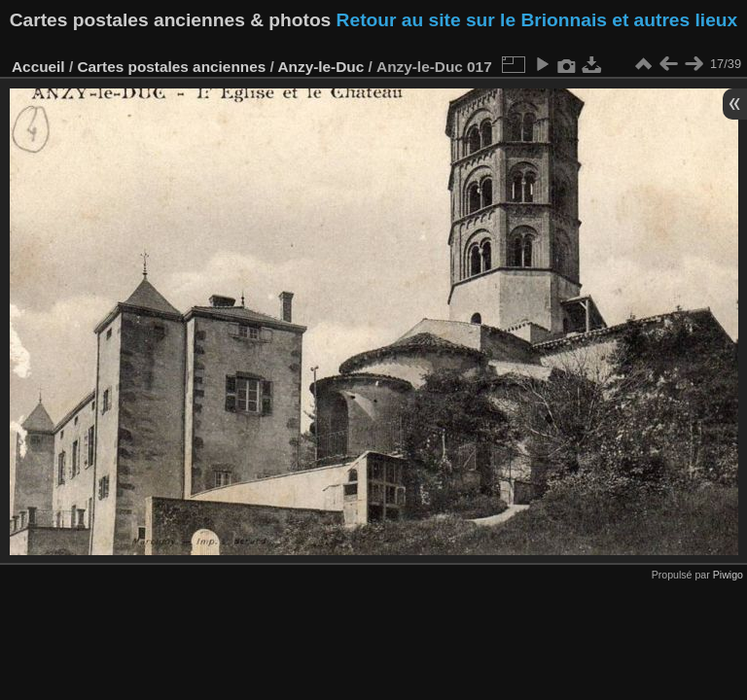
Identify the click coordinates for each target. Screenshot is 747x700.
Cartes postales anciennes (171, 67)
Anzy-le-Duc (320, 67)
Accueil (38, 67)
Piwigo (728, 575)
